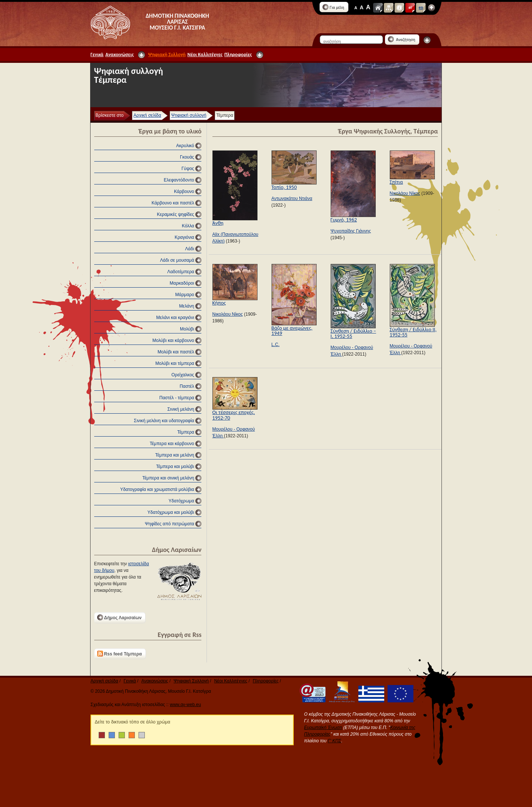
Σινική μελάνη (181, 409)
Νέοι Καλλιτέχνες (205, 55)
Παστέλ (187, 386)
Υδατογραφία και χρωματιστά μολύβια (157, 489)
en (421, 8)
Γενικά (97, 55)
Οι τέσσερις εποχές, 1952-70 (234, 415)
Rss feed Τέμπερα (120, 654)
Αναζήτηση (402, 39)
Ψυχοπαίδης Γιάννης (351, 231)
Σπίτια (396, 182)
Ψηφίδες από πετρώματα (169, 524)
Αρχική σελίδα (147, 115)
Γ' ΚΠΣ (334, 741)
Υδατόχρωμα (181, 501)
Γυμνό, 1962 (344, 220)
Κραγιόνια (185, 237)
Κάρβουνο (184, 191)
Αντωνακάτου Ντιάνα (292, 199)
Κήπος (219, 303)
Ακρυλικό (185, 146)
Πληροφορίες (238, 55)
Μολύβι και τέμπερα (175, 363)
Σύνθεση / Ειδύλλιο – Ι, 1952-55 (353, 333)
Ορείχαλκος (183, 375)
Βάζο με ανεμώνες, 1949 (292, 330)
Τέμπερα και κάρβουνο (172, 444)
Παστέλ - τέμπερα (177, 398)
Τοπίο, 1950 (284, 187)
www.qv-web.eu (185, 705)
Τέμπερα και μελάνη (175, 455)
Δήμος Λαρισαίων (120, 617)
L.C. (276, 345)
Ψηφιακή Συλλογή (167, 55)
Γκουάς (187, 157)
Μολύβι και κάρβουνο (173, 340)
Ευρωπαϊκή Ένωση (323, 728)
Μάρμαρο (185, 295)
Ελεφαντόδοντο (179, 180)
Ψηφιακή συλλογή (189, 115)
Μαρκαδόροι (182, 283)
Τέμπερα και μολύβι (175, 467)
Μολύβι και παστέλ (176, 352)
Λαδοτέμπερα (181, 272)
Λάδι (190, 249)
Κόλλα (188, 226)
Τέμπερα (186, 432)
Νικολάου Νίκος (405, 193)
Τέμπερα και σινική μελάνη (168, 478)
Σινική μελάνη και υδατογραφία (164, 421)
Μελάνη (187, 306)
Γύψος (188, 169)
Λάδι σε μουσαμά (177, 260)
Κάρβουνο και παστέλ (173, 203)
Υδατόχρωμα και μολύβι (171, 512)
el (410, 8)
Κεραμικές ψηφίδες (176, 214)
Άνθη (218, 223)
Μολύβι (187, 329)
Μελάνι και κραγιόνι (175, 318)
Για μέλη (333, 7)
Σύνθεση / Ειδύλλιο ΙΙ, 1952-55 (413, 332)
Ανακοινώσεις (120, 55)
